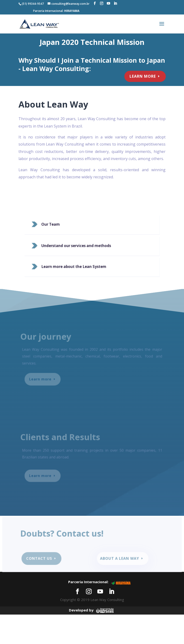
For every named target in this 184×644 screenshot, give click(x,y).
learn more (142, 76)
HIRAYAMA (72, 11)
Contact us (41, 559)
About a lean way (119, 559)
